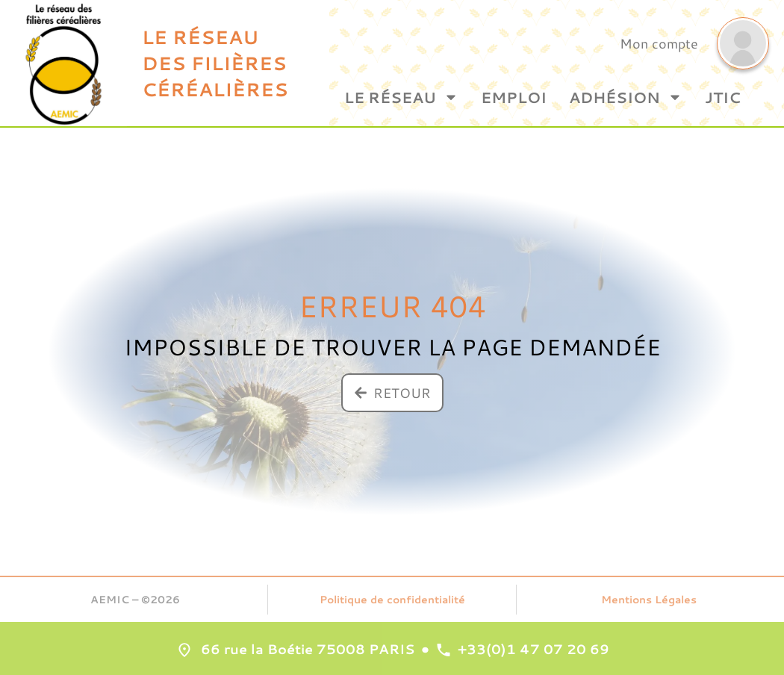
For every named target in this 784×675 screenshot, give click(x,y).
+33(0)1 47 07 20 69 (533, 649)
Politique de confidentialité (392, 600)
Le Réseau (401, 97)
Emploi (514, 97)
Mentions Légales (649, 600)
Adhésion (626, 97)
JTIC (723, 97)
